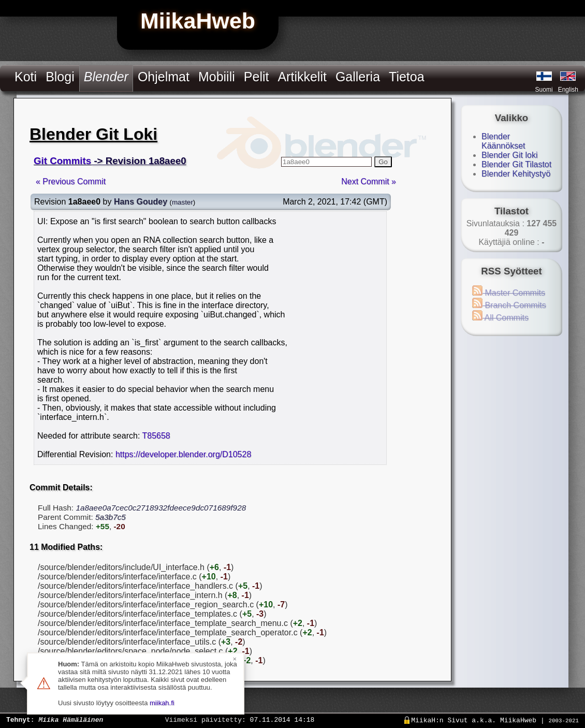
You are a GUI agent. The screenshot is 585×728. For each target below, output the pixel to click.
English (568, 90)
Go (383, 162)
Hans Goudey (141, 202)
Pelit (257, 77)
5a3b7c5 (111, 517)
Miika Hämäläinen (71, 719)
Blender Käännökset (503, 141)
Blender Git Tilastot (516, 164)
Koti (26, 77)
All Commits (500, 318)
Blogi (60, 77)
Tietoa (407, 77)
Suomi (544, 90)
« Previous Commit (71, 181)
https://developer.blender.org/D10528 (183, 454)
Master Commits (509, 293)
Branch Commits (509, 305)
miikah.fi (162, 703)
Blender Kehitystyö (516, 174)
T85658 (156, 436)
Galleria (358, 77)
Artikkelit (302, 77)
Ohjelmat (164, 77)
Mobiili (217, 77)
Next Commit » (369, 181)
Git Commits (62, 161)
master (182, 202)
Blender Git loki (510, 155)
